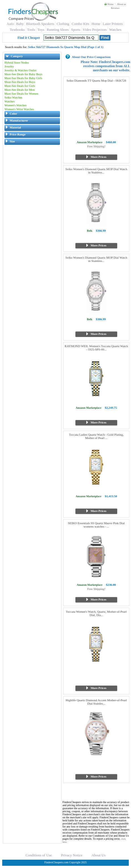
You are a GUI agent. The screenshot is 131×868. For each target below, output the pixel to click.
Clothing (63, 24)
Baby (20, 24)
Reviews (115, 8)
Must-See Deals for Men (19, 90)
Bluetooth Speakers (40, 24)
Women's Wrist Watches (19, 109)
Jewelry (9, 66)
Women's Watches (16, 105)
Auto (10, 24)
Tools (31, 30)
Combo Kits (80, 24)
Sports (76, 30)
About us (121, 4)
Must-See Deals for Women (21, 94)
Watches (115, 30)
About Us (99, 855)
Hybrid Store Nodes (17, 62)
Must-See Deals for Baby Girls (23, 78)
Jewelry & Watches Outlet (20, 70)
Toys (41, 30)
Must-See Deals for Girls (20, 86)
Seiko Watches (13, 97)
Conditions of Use (39, 855)
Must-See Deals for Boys (20, 82)
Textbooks (17, 30)
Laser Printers (113, 24)
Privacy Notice (72, 855)
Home (109, 4)
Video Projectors (95, 30)
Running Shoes (58, 30)
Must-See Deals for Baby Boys (23, 74)
